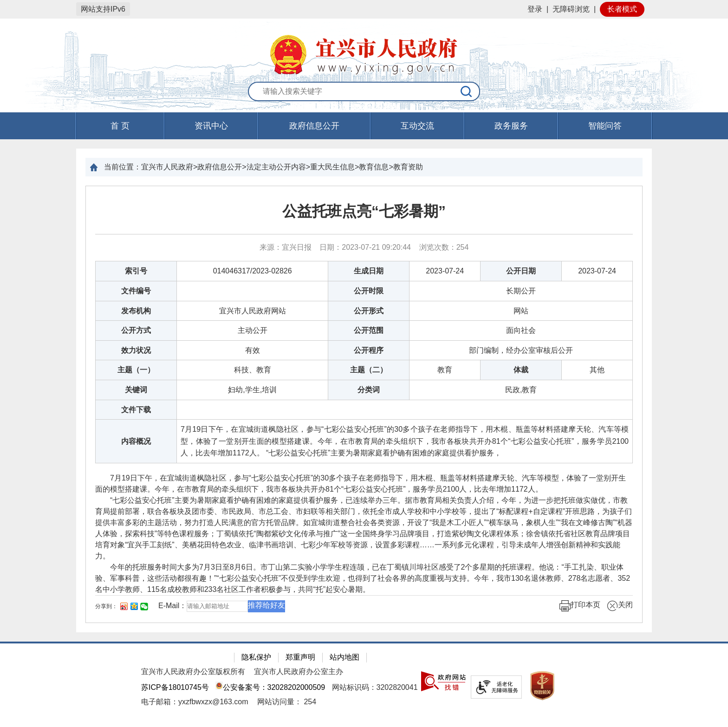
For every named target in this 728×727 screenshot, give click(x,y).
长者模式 (622, 9)
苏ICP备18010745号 (175, 687)
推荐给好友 (266, 605)
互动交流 (417, 126)
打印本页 (580, 606)
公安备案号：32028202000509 (270, 687)
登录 (535, 9)
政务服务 (511, 126)
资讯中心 (211, 126)
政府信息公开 (314, 126)
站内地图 (344, 657)
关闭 (620, 606)
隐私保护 (256, 657)
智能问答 (605, 126)
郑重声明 (300, 657)
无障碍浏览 (571, 9)
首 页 (120, 126)
